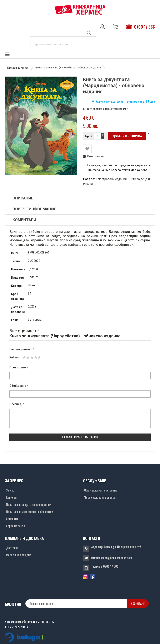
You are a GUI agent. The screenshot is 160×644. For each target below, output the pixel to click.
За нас (10, 490)
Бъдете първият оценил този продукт (106, 109)
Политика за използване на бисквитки (29, 512)
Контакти (12, 519)
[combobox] (63, 44)
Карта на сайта (16, 526)
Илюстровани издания (111, 179)
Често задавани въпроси (100, 497)
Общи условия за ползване (101, 490)
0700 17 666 (144, 27)
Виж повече (93, 156)
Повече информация (34, 209)
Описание (23, 198)
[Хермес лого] (80, 10)
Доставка (12, 548)
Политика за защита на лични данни (29, 504)
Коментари (24, 220)
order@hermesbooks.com (116, 558)
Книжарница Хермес (18, 67)
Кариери (11, 497)
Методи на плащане (19, 555)
